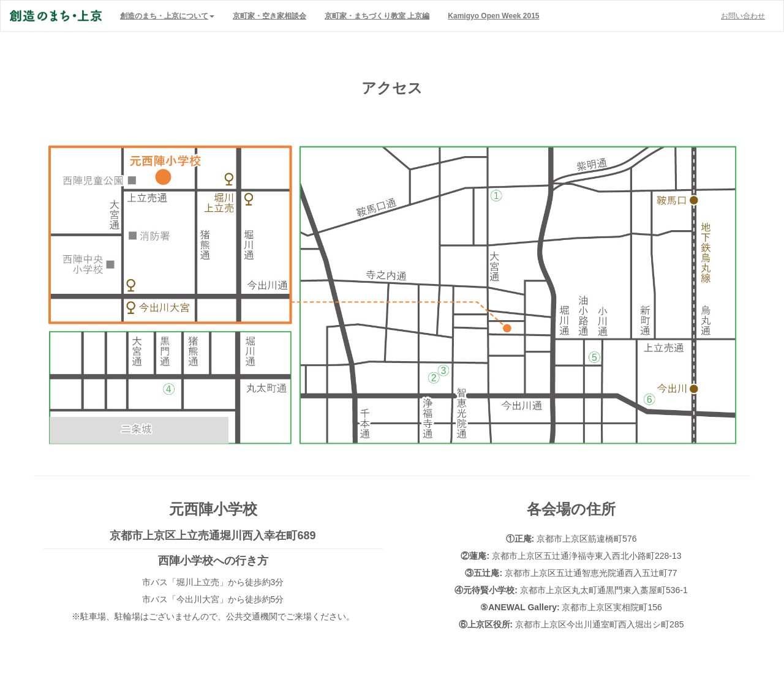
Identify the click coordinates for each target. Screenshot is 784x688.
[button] (167, 16)
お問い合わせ (743, 16)
